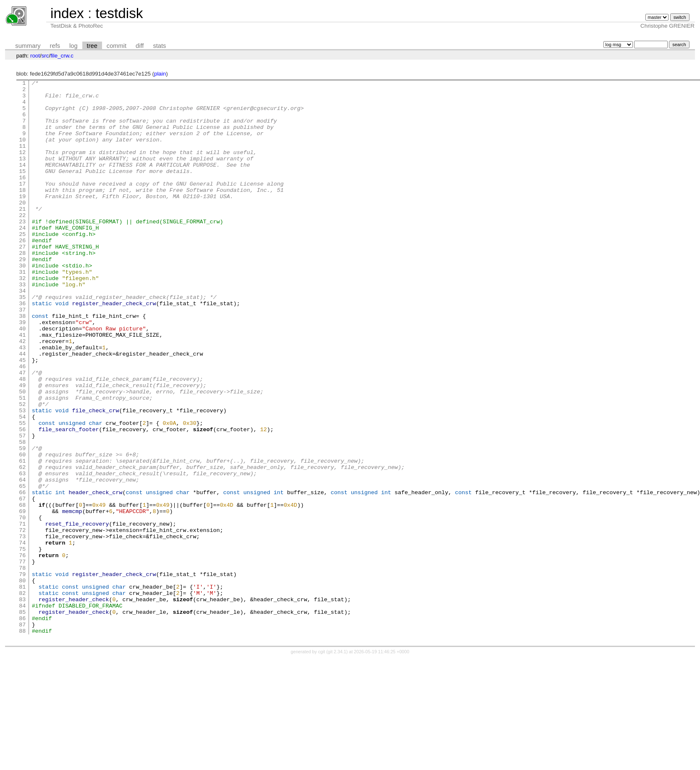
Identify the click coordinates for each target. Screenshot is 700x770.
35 (22, 341)
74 (22, 636)
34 (22, 333)
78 (22, 666)
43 (22, 401)
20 (22, 228)
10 (22, 152)
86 (22, 726)
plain (160, 74)
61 (22, 537)
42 (22, 394)
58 (22, 515)
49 (22, 447)
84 (22, 711)
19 (22, 220)
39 (22, 371)
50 (22, 454)
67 (22, 583)
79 (22, 673)
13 (22, 175)
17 (22, 205)
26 (22, 273)
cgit (322, 762)
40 (22, 379)
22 (22, 243)
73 (22, 628)
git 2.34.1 (337, 762)
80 (22, 681)
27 (22, 280)
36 (22, 348)
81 (22, 689)
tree (92, 46)
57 (22, 507)
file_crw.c (62, 56)
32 (22, 318)
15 (22, 190)
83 (22, 704)
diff (140, 46)
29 (22, 296)
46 (22, 424)
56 (22, 500)
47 (22, 432)
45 (22, 416)
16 (22, 197)
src (45, 56)
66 (22, 575)
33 (22, 326)
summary (28, 46)
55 (22, 492)
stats (159, 46)
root (35, 56)
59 (22, 522)
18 (22, 212)
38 (22, 364)
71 (22, 613)
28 (22, 288)
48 (22, 439)
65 (22, 568)
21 (22, 235)
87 (22, 734)
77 (22, 658)
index (67, 13)
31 (22, 311)
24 (22, 258)
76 (22, 651)
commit (117, 46)
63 (22, 553)
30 (22, 303)
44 (22, 409)
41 (22, 386)
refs (55, 46)
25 (22, 265)
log (73, 46)
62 (22, 545)
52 (22, 469)
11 (22, 160)
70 (22, 605)
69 (22, 598)
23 (22, 250)
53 (22, 477)
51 (22, 462)
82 (22, 696)
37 (22, 356)
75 (22, 643)
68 (22, 590)
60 (22, 530)
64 (22, 560)
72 (22, 621)
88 (22, 741)
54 (22, 485)
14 (22, 182)
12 (22, 167)
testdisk (119, 13)
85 (22, 719)
